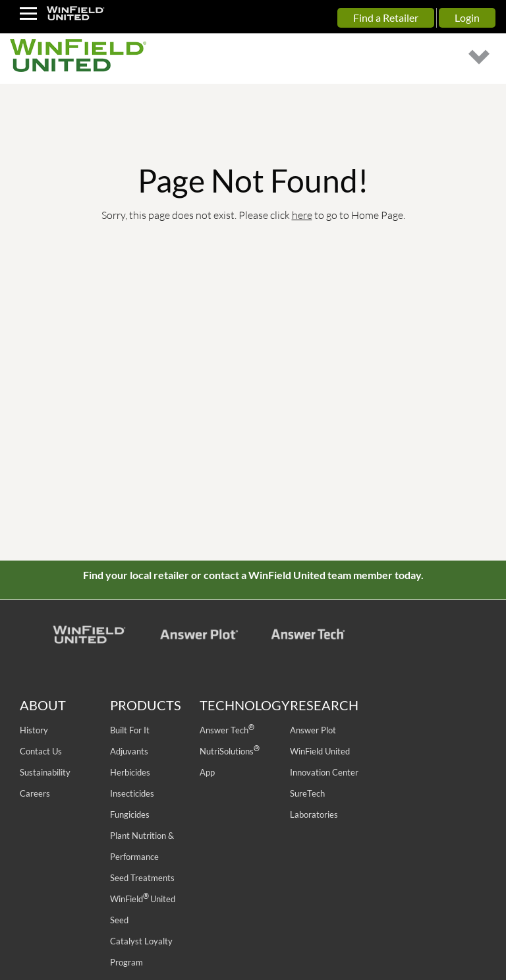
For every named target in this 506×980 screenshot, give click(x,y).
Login (467, 17)
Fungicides (130, 814)
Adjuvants (129, 751)
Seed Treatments (142, 878)
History (34, 730)
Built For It (130, 730)
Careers (35, 793)
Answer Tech (227, 730)
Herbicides (130, 772)
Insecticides (132, 793)
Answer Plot (313, 730)
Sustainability (45, 772)
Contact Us (41, 751)
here (302, 215)
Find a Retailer (386, 17)
